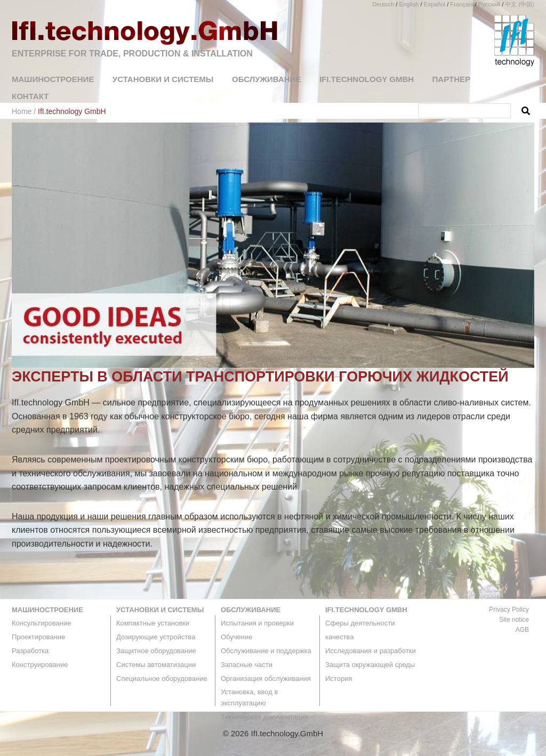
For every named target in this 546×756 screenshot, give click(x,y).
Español (435, 4)
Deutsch (383, 4)
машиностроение (47, 610)
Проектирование (38, 637)
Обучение (236, 637)
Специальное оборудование (162, 678)
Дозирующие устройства (156, 637)
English (409, 4)
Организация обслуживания (266, 678)
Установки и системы (160, 610)
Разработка (30, 651)
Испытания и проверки (257, 623)
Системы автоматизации (156, 665)
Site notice (514, 620)
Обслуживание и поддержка (266, 651)
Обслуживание (251, 610)
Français (461, 4)
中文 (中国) (520, 4)
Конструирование (40, 665)
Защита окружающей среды (370, 665)
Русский (489, 4)
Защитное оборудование (156, 651)
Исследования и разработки (371, 651)
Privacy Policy (509, 609)
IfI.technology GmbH (366, 610)
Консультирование (41, 623)
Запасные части (247, 665)
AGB (522, 630)
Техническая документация (265, 717)
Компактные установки (153, 623)
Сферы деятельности (360, 623)
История (339, 678)
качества (339, 637)
